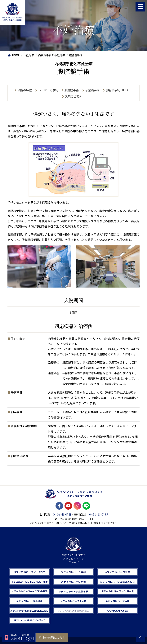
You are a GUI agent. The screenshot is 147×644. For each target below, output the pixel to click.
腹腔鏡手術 (72, 90)
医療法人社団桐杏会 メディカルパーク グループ (73, 564)
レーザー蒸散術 (48, 90)
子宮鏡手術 (92, 90)
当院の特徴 (24, 90)
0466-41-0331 (62, 521)
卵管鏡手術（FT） (118, 90)
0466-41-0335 (99, 521)
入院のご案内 (73, 96)
